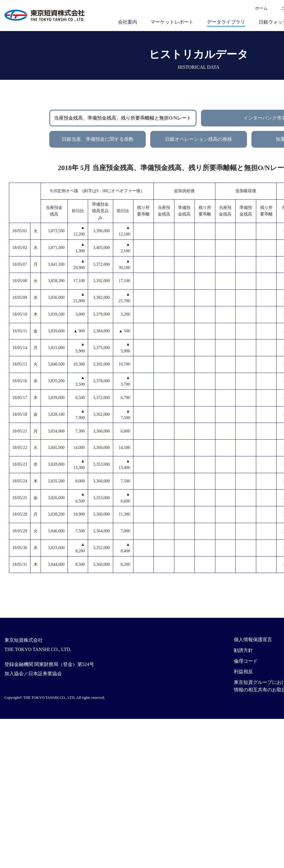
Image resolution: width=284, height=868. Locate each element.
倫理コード (246, 661)
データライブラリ (226, 22)
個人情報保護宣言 (253, 639)
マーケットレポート (172, 22)
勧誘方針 (243, 650)
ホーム (261, 8)
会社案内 (128, 22)
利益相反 (243, 671)
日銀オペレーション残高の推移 (199, 139)
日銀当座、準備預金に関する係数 (98, 139)
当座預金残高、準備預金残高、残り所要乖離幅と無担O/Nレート (123, 118)
